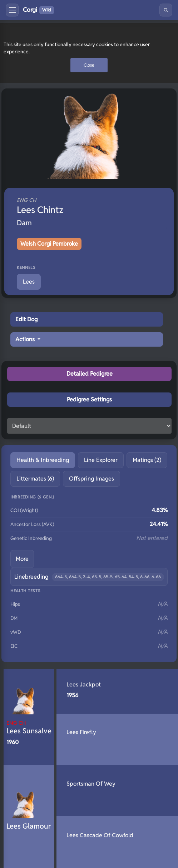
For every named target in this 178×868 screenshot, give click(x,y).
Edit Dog (26, 319)
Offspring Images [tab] (92, 479)
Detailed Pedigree (90, 374)
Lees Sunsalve (29, 727)
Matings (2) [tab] (147, 460)
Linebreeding (89, 577)
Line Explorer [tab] (101, 460)
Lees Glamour (29, 826)
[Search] (166, 10)
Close (89, 65)
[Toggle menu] (12, 10)
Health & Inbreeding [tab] (43, 460)
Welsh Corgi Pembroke (49, 244)
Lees (29, 282)
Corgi (38, 10)
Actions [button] (26, 339)
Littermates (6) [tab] (35, 479)
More (22, 559)
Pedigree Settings (89, 399)
